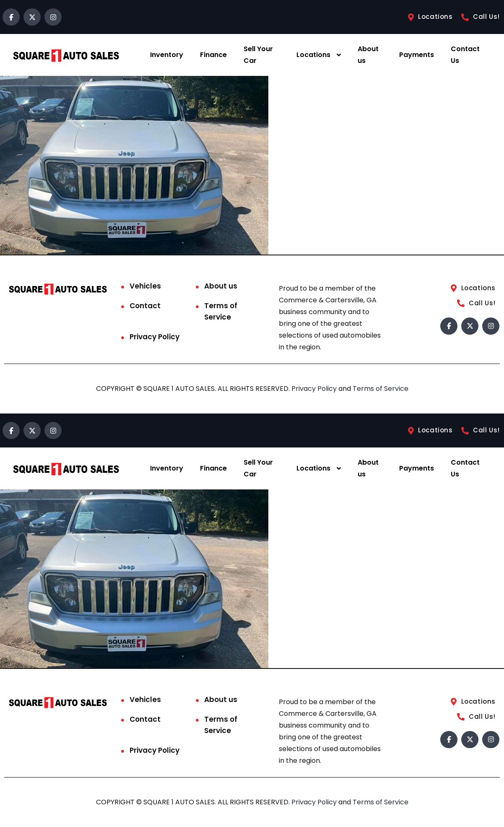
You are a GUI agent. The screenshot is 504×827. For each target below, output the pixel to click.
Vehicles (145, 286)
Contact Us (465, 55)
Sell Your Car (258, 55)
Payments (417, 55)
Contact (145, 306)
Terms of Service (221, 311)
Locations (313, 55)
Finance (213, 55)
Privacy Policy (155, 337)
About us (368, 55)
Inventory (167, 55)
